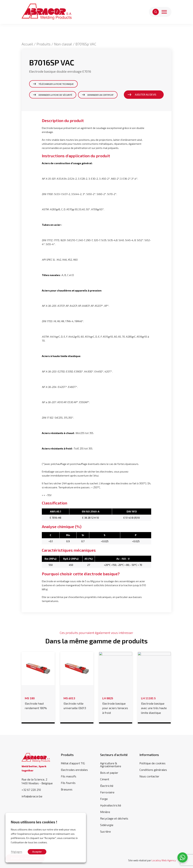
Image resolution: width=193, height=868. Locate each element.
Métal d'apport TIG (73, 763)
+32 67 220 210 (31, 790)
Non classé (63, 44)
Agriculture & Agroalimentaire (111, 765)
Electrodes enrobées (74, 770)
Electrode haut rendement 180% (38, 703)
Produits (44, 44)
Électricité (107, 786)
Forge (104, 799)
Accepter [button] (37, 852)
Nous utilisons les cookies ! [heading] (34, 822)
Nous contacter (149, 776)
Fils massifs (69, 776)
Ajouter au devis (146, 95)
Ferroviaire (107, 792)
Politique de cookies (152, 763)
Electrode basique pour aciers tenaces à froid (116, 705)
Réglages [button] (17, 851)
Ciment (105, 779)
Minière (105, 812)
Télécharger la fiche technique (56, 84)
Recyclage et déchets (114, 818)
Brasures (67, 789)
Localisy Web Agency (164, 860)
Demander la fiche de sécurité (55, 95)
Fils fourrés (68, 783)
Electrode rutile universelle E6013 (77, 703)
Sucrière (105, 831)
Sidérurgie (107, 825)
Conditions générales (153, 770)
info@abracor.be (32, 796)
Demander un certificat (100, 95)
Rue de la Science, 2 (38, 781)
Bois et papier (109, 773)
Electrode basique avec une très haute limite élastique (154, 705)
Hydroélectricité (111, 805)
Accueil (27, 44)
